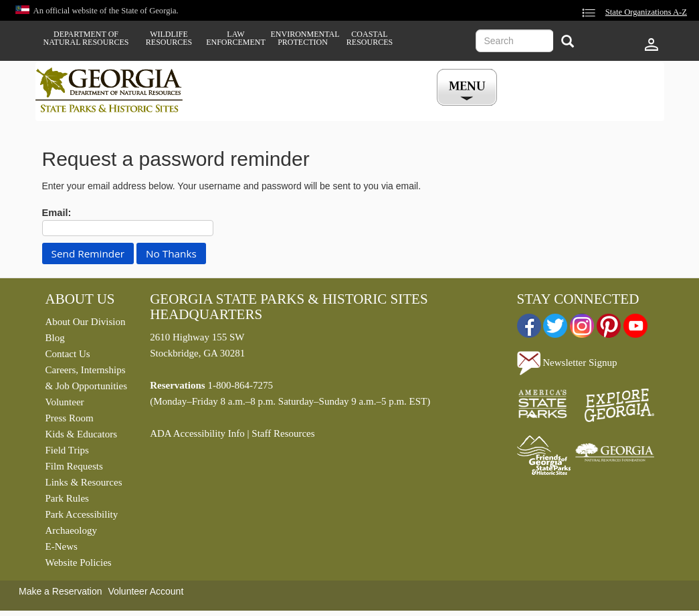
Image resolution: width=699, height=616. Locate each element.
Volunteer (65, 402)
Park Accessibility (82, 514)
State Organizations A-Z (646, 12)
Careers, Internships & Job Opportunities (87, 378)
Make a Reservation (61, 591)
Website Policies (79, 562)
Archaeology (71, 530)
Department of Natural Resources (86, 38)
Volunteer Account (145, 591)
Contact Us (68, 354)
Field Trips (67, 450)
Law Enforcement (236, 38)
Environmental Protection (303, 38)
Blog (55, 338)
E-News (62, 546)
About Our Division (86, 322)
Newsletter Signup (567, 363)
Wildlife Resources (169, 38)
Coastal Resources (370, 38)
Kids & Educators (81, 434)
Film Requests (74, 466)
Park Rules (67, 498)
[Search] (568, 42)
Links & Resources (84, 482)
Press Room (70, 418)
